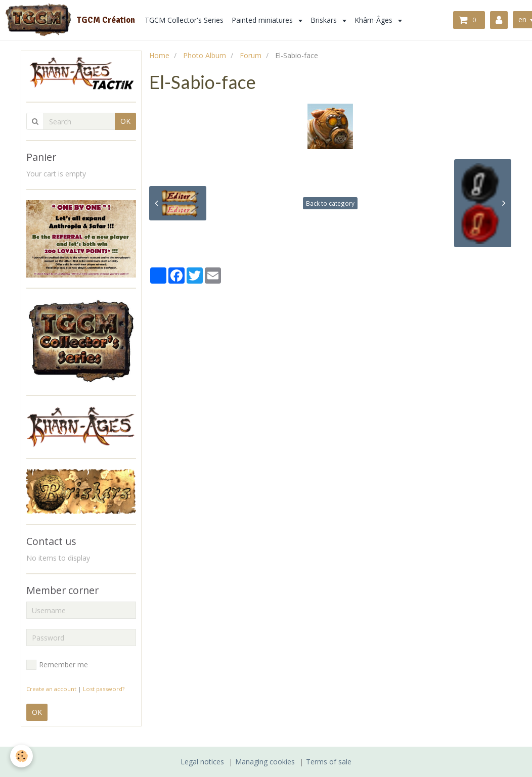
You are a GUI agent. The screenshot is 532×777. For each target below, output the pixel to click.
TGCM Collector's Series (184, 20)
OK (125, 121)
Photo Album (205, 55)
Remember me (57, 665)
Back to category (330, 203)
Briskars (325, 20)
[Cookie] (21, 756)
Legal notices (202, 762)
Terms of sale (329, 762)
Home (159, 55)
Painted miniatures (263, 20)
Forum (251, 55)
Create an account (51, 689)
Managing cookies (265, 762)
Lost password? (104, 689)
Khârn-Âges (374, 20)
